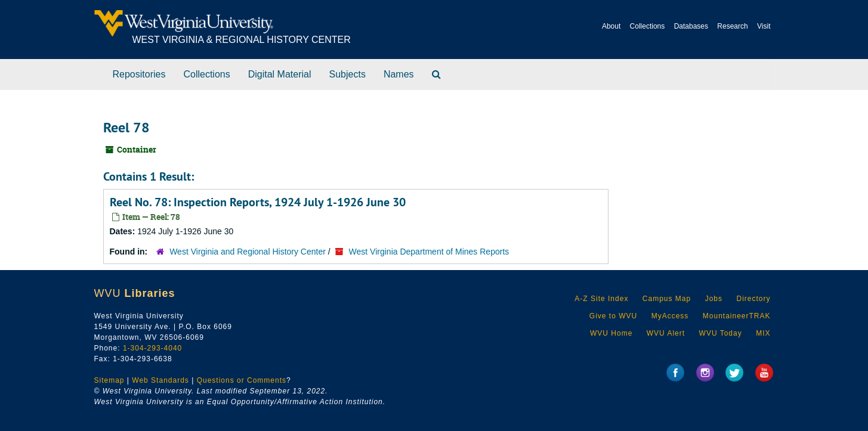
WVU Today (721, 333)
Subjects (347, 74)
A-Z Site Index (601, 299)
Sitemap (109, 380)
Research (732, 26)
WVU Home (611, 333)
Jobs (714, 299)
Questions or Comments (242, 380)
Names (399, 74)
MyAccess (670, 316)
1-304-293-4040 (152, 348)
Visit (764, 26)
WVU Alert (666, 333)
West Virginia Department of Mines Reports (429, 252)
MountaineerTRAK (737, 316)
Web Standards (160, 380)
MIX (763, 333)
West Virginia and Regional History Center (248, 252)
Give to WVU (613, 316)
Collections (648, 26)
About (611, 26)
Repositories (139, 74)
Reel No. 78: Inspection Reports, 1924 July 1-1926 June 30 (258, 202)
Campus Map (667, 299)
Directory (753, 299)
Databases (691, 26)
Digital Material (280, 74)
